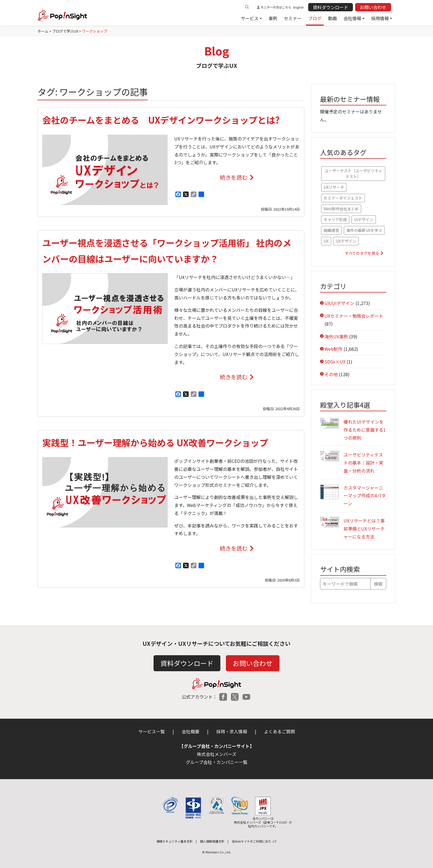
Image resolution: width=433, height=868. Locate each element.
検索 (378, 584)
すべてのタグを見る (362, 253)
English (299, 7)
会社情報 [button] (352, 18)
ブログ (315, 18)
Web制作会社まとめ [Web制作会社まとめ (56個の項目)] (341, 209)
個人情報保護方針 (212, 841)
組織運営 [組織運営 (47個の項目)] (331, 230)
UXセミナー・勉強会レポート (354, 316)
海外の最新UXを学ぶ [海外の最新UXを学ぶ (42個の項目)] (364, 230)
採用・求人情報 (232, 731)
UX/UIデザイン (339, 303)
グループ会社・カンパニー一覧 (217, 762)
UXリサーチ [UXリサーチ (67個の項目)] (334, 187)
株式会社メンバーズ (217, 754)
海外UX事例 (336, 336)
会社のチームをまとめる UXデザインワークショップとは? (161, 120)
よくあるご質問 (279, 731)
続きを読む (233, 179)
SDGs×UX (335, 362)
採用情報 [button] (380, 18)
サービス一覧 (152, 731)
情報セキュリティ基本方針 (174, 841)
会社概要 (191, 731)
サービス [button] (250, 18)
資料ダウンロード (331, 7)
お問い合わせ (373, 7)
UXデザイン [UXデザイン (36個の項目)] (346, 241)
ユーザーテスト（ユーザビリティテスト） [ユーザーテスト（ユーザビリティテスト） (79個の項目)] (353, 173)
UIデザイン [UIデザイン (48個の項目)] (364, 219)
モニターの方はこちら (276, 7)
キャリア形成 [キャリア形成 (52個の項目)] (335, 219)
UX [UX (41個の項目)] (326, 241)
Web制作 (333, 349)
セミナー (293, 18)
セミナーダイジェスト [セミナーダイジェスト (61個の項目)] (343, 198)
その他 (331, 374)
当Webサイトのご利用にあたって (254, 841)
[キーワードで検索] (345, 584)
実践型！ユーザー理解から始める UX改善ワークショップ (155, 442)
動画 (332, 18)
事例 (273, 18)
